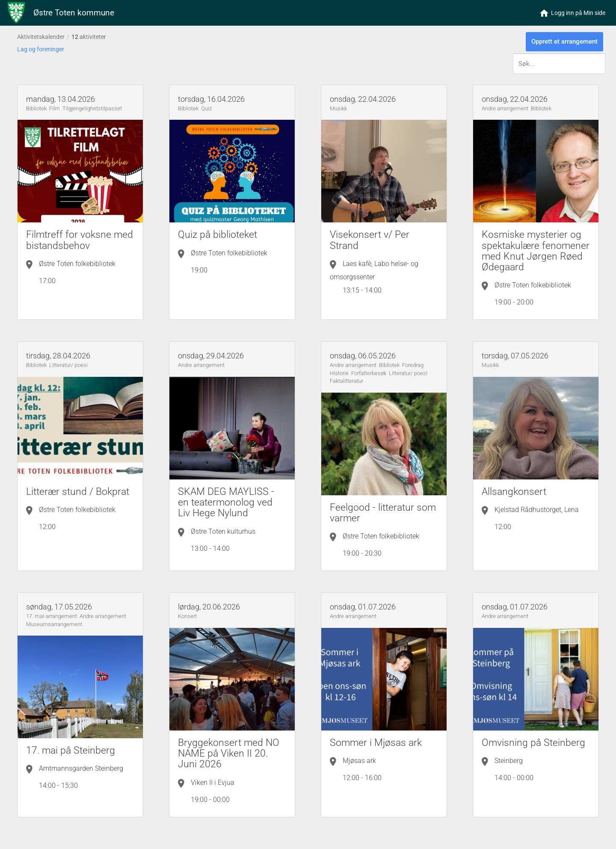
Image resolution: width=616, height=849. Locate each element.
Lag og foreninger (41, 49)
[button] (573, 13)
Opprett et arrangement (564, 41)
